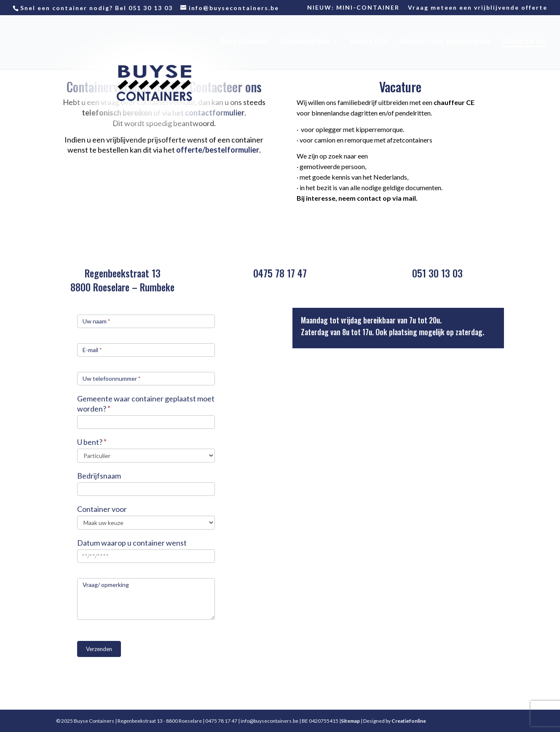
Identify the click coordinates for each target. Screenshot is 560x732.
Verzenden (99, 649)
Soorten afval (369, 42)
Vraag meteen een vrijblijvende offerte (478, 8)
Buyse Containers (245, 42)
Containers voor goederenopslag (445, 42)
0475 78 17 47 (280, 273)
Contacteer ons (524, 42)
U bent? (92, 442)
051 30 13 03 (151, 8)
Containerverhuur (305, 42)
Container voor (102, 509)
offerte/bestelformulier (218, 150)
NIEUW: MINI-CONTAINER (353, 8)
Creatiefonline (409, 721)
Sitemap (350, 721)
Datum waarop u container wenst (132, 543)
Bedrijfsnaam (99, 476)
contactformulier (215, 113)
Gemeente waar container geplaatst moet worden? (146, 404)
